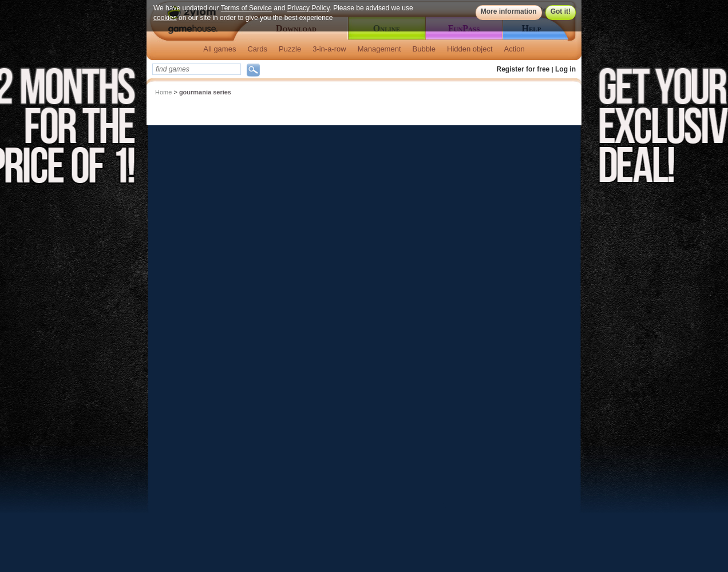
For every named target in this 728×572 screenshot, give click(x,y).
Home (163, 92)
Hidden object (470, 49)
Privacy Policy (308, 8)
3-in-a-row (329, 49)
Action (515, 49)
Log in (565, 69)
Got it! (561, 11)
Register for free (523, 69)
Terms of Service (246, 8)
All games (219, 49)
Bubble (424, 49)
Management (379, 49)
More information (509, 11)
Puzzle (290, 49)
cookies (165, 18)
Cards (257, 49)
